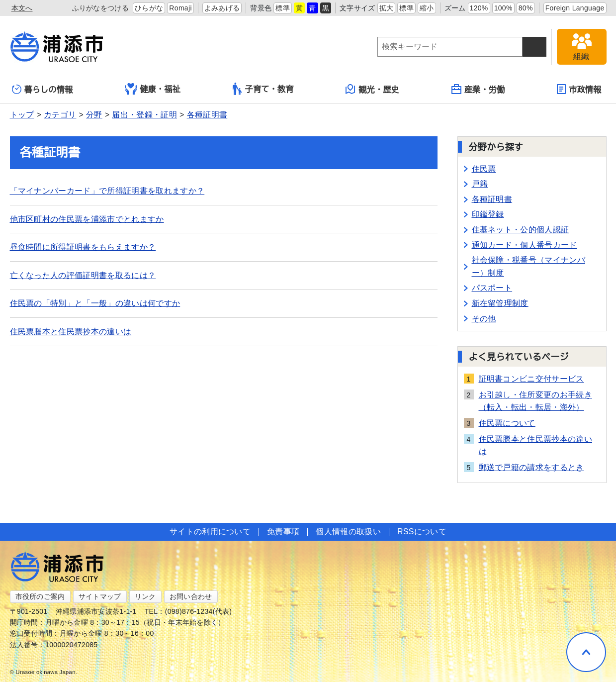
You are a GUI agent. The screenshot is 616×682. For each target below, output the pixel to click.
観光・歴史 (372, 89)
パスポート (492, 288)
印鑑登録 (488, 214)
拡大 (387, 8)
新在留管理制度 (500, 303)
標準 (283, 8)
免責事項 (283, 532)
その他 (484, 319)
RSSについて (422, 532)
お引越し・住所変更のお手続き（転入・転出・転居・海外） (535, 401)
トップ (22, 115)
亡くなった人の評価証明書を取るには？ (83, 275)
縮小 (427, 8)
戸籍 (480, 184)
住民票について (507, 423)
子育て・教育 (263, 89)
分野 (94, 115)
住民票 (484, 169)
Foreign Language (575, 8)
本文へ (22, 8)
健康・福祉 (153, 89)
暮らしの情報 (43, 89)
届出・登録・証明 (144, 115)
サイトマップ (100, 596)
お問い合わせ (191, 596)
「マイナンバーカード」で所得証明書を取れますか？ (107, 191)
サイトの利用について (210, 532)
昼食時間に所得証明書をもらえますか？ (83, 247)
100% (503, 8)
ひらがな (149, 8)
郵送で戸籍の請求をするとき (531, 467)
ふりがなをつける (101, 8)
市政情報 (579, 89)
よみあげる (222, 8)
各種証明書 (207, 115)
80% (526, 8)
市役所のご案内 (40, 596)
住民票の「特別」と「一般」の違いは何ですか (95, 303)
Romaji (180, 8)
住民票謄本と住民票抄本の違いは (71, 332)
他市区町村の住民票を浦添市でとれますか (87, 219)
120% (479, 8)
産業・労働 (478, 89)
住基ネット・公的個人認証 (521, 230)
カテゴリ (60, 115)
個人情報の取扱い (348, 532)
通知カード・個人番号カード (525, 245)
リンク (145, 596)
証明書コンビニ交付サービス (531, 379)
